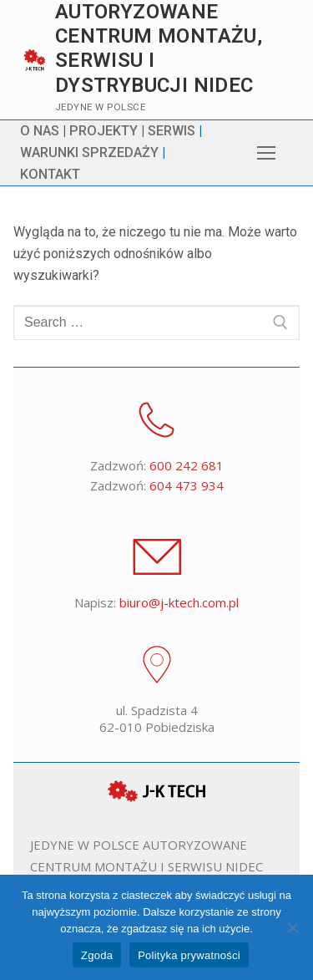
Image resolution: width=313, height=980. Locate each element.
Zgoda (97, 955)
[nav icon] (266, 153)
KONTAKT (50, 174)
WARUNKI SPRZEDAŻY (89, 152)
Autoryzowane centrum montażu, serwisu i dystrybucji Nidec (159, 48)
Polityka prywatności (189, 955)
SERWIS (172, 131)
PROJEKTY (103, 131)
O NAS (40, 131)
